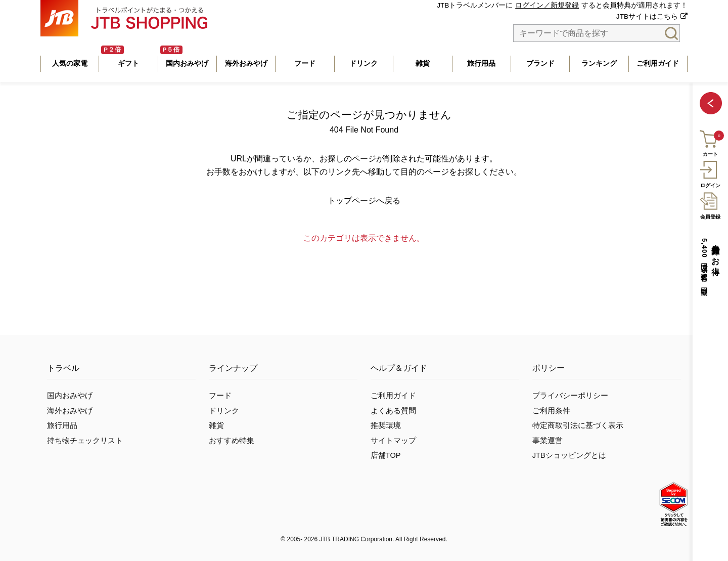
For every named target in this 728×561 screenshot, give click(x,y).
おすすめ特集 (232, 441)
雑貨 (216, 425)
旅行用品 (62, 425)
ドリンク (224, 411)
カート (710, 142)
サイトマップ (393, 441)
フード (220, 396)
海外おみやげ (70, 411)
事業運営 (548, 441)
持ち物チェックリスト (85, 441)
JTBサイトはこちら (647, 16)
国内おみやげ (70, 396)
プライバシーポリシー (570, 396)
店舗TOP (386, 455)
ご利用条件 (551, 411)
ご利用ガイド (393, 396)
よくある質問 (393, 411)
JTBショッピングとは (569, 455)
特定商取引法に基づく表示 (578, 425)
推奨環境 (386, 425)
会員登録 (710, 204)
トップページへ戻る (364, 201)
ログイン (710, 173)
